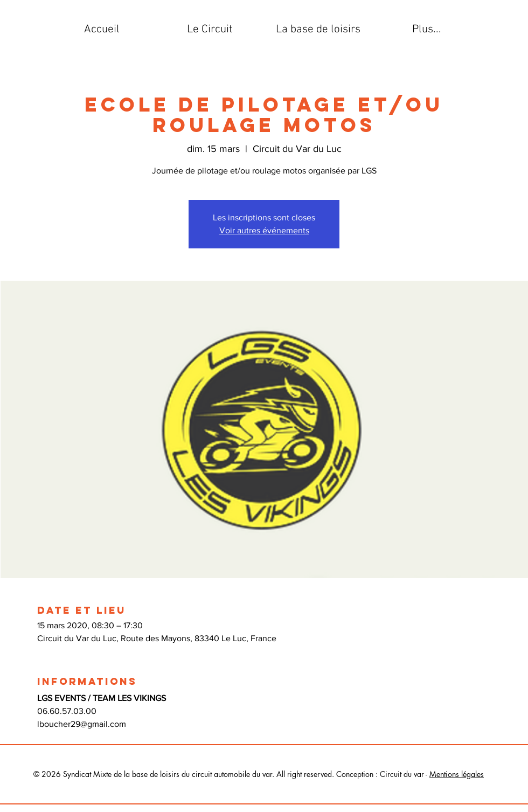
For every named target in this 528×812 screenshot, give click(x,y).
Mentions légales (457, 774)
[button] (210, 30)
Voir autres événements (264, 230)
